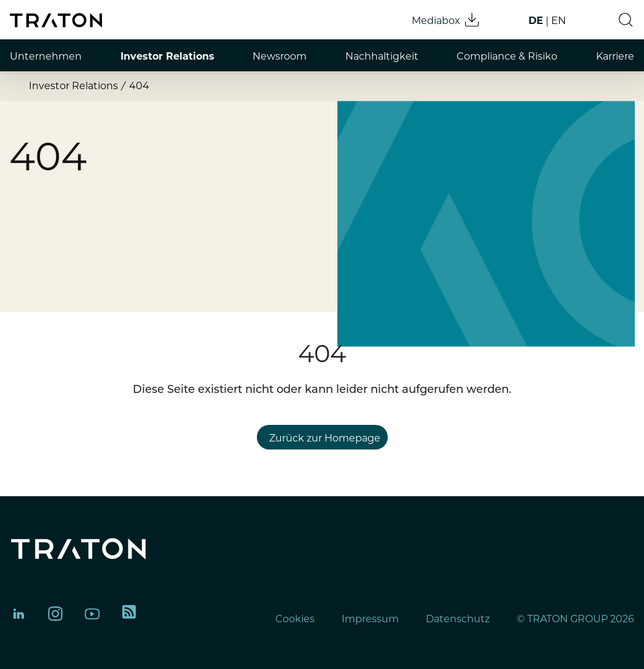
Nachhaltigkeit (382, 56)
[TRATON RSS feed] (129, 614)
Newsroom (280, 56)
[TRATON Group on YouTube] (92, 614)
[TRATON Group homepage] (56, 20)
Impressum (370, 619)
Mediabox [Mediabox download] (446, 20)
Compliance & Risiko (507, 56)
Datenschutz (458, 619)
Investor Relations (167, 56)
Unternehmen (46, 56)
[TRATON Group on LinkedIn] (18, 614)
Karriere (615, 56)
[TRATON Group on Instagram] (55, 614)
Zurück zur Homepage (325, 438)
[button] (626, 20)
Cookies (295, 619)
